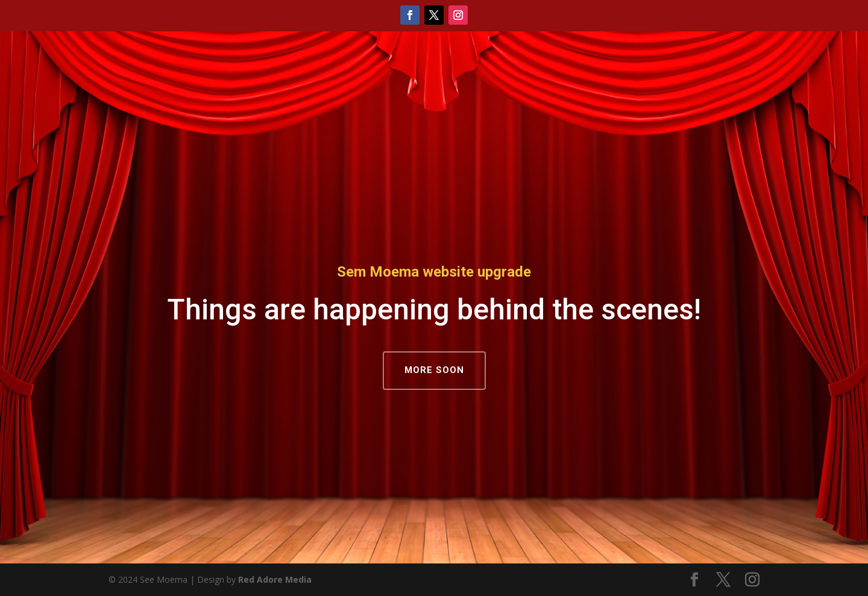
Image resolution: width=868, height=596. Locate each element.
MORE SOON (434, 370)
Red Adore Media (275, 579)
